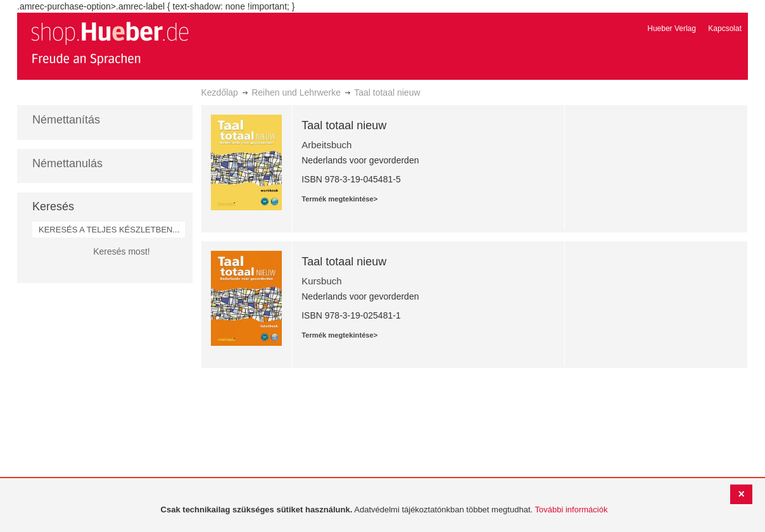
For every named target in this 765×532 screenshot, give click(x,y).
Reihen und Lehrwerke (296, 92)
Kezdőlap (220, 92)
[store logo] (110, 43)
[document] (384, 510)
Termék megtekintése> (339, 199)
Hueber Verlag (672, 28)
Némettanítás (66, 120)
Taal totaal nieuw (344, 125)
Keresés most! (121, 251)
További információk (572, 510)
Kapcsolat (725, 28)
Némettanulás (67, 163)
